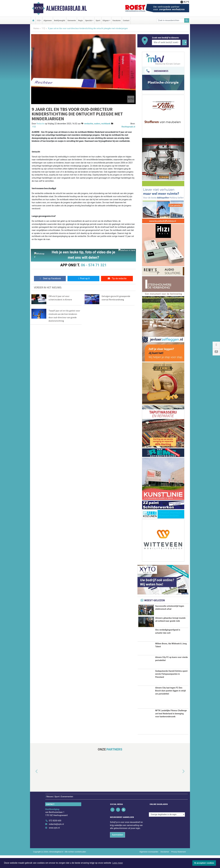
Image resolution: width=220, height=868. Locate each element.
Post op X (83, 279)
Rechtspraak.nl (128, 127)
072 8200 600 (55, 833)
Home (36, 28)
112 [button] (38, 20)
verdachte (89, 124)
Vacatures (117, 20)
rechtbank (106, 124)
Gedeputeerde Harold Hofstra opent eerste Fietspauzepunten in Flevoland (171, 687)
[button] (33, 784)
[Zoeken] (187, 20)
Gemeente (72, 20)
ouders (97, 124)
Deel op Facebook (50, 279)
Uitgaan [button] (106, 20)
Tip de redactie (117, 279)
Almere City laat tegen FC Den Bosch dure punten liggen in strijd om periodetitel (170, 703)
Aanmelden (118, 847)
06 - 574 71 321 (94, 265)
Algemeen (48, 20)
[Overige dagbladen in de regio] (167, 827)
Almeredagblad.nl (67, 8)
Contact (126, 20)
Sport (98, 20)
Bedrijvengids (60, 20)
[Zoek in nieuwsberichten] (171, 20)
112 (43, 28)
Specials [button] (89, 20)
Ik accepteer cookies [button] (204, 863)
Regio (80, 20)
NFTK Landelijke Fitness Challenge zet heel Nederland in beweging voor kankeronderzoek (171, 726)
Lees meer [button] (118, 863)
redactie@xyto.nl (56, 837)
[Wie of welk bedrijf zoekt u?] (166, 42)
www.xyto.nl (54, 841)
